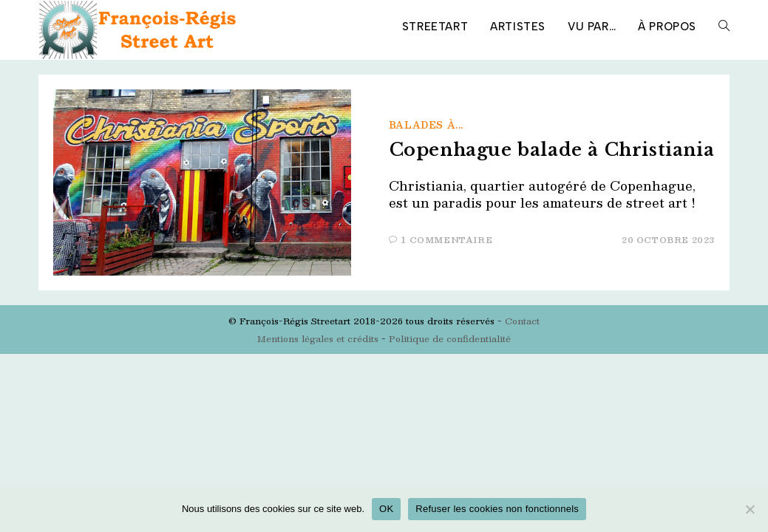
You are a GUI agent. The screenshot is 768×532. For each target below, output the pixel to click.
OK (386, 509)
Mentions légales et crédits (318, 338)
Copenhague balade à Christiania (552, 150)
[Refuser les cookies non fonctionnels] (750, 509)
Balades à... (426, 125)
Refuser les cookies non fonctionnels (497, 509)
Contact (522, 321)
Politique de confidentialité (450, 338)
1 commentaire (447, 240)
